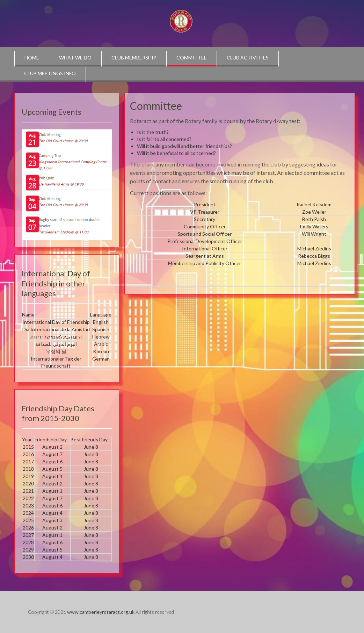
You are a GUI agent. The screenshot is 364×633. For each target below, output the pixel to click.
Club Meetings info (50, 73)
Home (32, 58)
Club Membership (134, 58)
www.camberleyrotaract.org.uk (101, 612)
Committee (192, 58)
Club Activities (248, 58)
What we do (75, 58)
